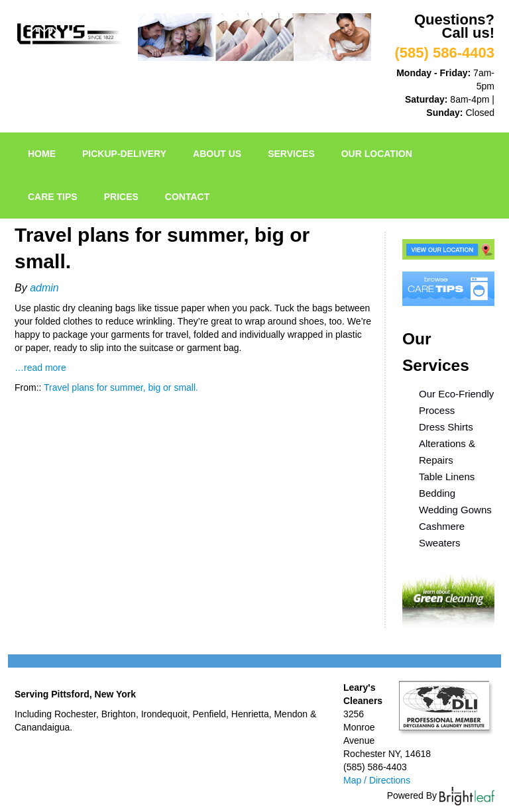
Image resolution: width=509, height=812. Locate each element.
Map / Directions (377, 780)
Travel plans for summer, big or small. (121, 387)
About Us (217, 154)
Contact (187, 197)
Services (291, 154)
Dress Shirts (446, 427)
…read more (40, 368)
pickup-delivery (124, 154)
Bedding (437, 493)
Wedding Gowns (455, 510)
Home (42, 154)
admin (44, 288)
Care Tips (53, 197)
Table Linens (447, 477)
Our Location (377, 154)
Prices (121, 197)
